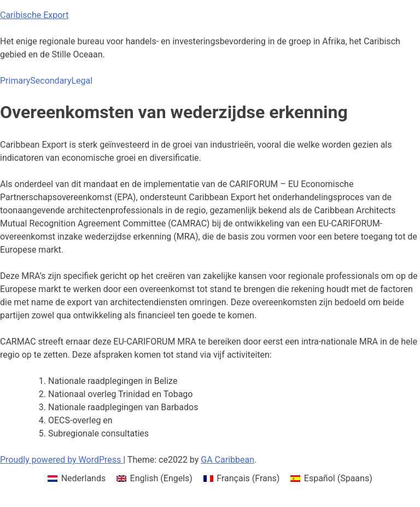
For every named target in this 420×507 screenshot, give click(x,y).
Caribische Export (34, 15)
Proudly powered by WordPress (62, 460)
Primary (15, 81)
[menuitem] (77, 479)
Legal (82, 81)
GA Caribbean (227, 460)
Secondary (51, 81)
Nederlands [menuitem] (84, 478)
